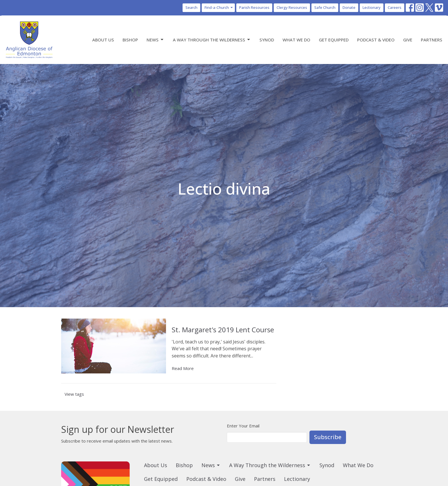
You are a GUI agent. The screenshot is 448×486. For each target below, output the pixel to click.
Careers (395, 7)
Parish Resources (254, 7)
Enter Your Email (243, 426)
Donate (349, 7)
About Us (103, 40)
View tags (74, 394)
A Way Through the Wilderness (212, 40)
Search (191, 7)
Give (408, 40)
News (155, 40)
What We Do (296, 40)
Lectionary (372, 7)
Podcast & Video (376, 40)
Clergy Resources (292, 7)
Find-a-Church (219, 7)
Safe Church (325, 7)
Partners (432, 40)
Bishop (130, 40)
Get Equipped (334, 40)
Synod (267, 40)
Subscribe (328, 437)
